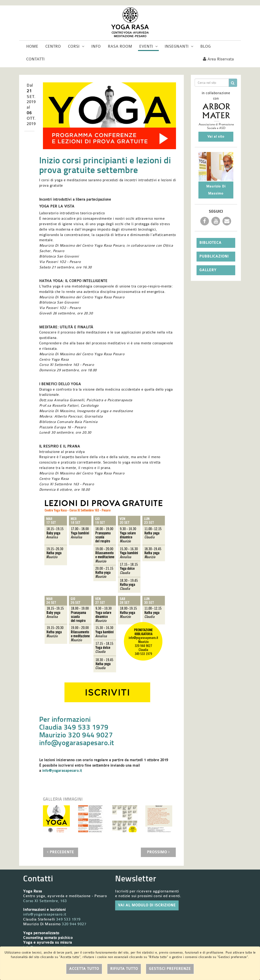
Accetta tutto (84, 969)
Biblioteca (210, 243)
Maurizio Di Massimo (216, 190)
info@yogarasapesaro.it (77, 742)
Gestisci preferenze (170, 969)
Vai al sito (216, 137)
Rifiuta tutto (124, 969)
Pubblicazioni (214, 256)
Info (96, 46)
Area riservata (218, 59)
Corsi (76, 46)
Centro (53, 46)
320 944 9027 (74, 924)
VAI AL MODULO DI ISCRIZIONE (147, 905)
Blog (205, 46)
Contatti (35, 59)
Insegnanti (179, 46)
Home (32, 46)
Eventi (148, 46)
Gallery (208, 270)
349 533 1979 (68, 919)
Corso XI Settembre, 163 (45, 901)
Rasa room (120, 46)
